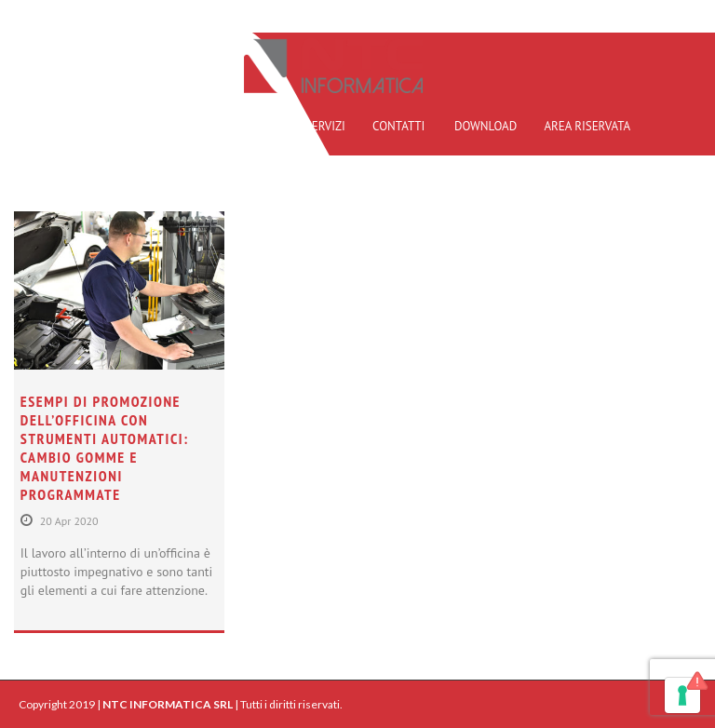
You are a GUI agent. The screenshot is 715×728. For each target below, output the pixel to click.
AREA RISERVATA (587, 126)
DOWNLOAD (486, 126)
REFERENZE (248, 126)
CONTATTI (398, 126)
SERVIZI (325, 126)
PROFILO (167, 126)
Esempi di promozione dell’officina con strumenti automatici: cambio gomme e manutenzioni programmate (105, 448)
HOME (101, 126)
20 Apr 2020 (69, 521)
